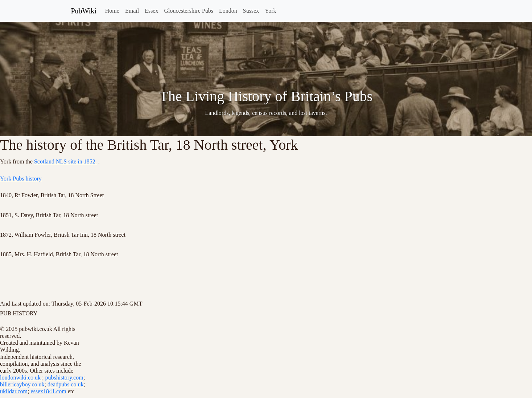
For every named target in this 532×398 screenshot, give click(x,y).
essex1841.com (48, 391)
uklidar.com (14, 391)
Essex (151, 11)
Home (112, 11)
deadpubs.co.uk (66, 384)
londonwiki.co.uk (21, 378)
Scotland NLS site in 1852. (65, 161)
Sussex (251, 11)
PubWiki (84, 11)
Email (132, 11)
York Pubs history (21, 179)
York (270, 11)
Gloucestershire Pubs (189, 11)
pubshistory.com (64, 378)
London (228, 11)
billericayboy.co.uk (22, 384)
